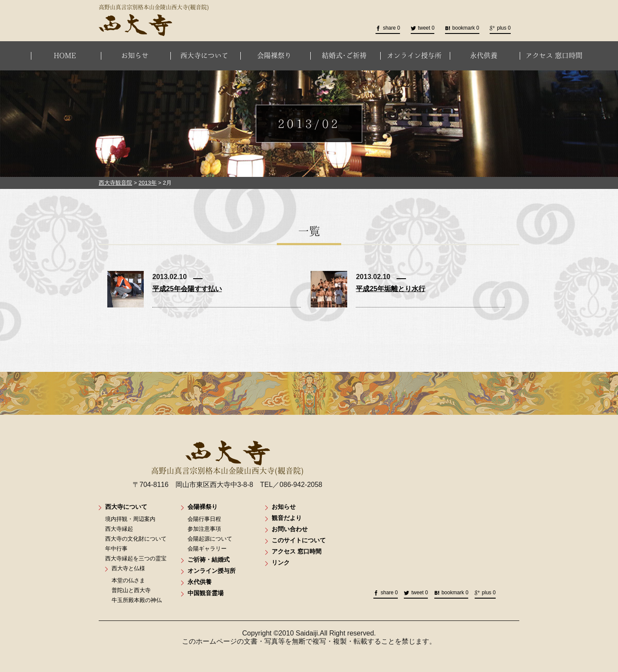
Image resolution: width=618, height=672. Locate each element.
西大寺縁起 (119, 529)
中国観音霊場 (206, 593)
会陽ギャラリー (207, 549)
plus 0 (500, 28)
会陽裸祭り (274, 55)
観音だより (287, 518)
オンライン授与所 (414, 55)
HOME (65, 55)
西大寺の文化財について (136, 539)
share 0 (388, 28)
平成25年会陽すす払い (187, 289)
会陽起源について (210, 539)
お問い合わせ (290, 529)
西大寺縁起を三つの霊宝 (136, 558)
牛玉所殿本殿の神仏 (137, 600)
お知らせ (135, 55)
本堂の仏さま (128, 580)
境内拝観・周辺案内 (130, 519)
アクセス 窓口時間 (554, 55)
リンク (281, 563)
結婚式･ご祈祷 (344, 55)
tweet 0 (423, 28)
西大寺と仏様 (128, 568)
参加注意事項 (204, 529)
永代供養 (484, 55)
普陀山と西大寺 (131, 590)
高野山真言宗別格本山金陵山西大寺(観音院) (227, 458)
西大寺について (204, 55)
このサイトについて (299, 540)
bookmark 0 (462, 28)
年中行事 (116, 549)
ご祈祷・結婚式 (209, 559)
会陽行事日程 (204, 519)
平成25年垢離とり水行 (391, 289)
